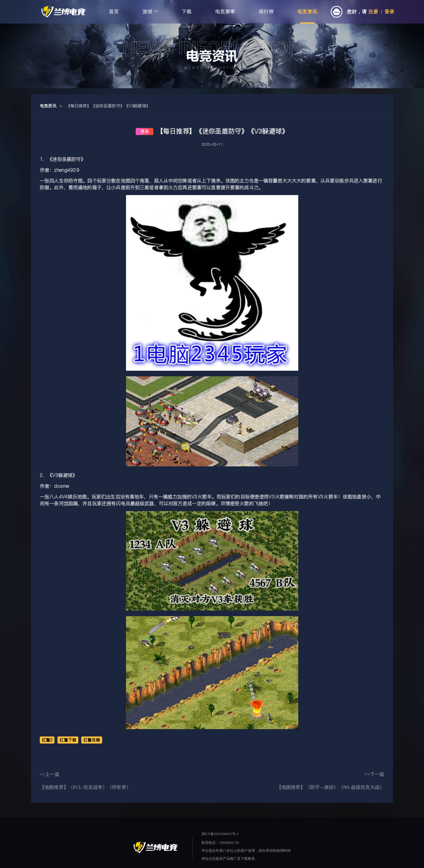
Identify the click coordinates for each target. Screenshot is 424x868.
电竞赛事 (225, 12)
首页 (114, 12)
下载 (187, 12)
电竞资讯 (307, 12)
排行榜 (266, 12)
